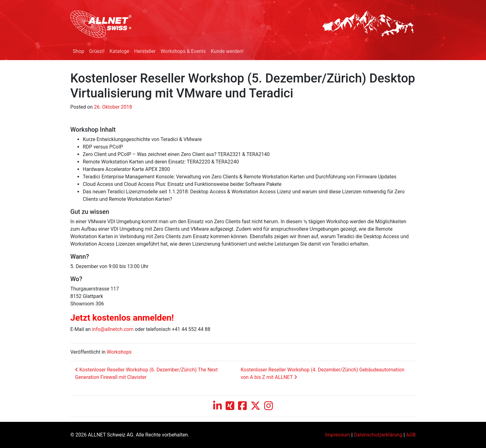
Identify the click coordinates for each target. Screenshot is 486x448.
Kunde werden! (227, 51)
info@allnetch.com (113, 329)
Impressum (338, 435)
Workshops (119, 352)
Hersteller (145, 51)
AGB (411, 435)
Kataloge (119, 51)
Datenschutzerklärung (378, 435)
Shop (78, 51)
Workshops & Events (183, 51)
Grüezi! (97, 51)
